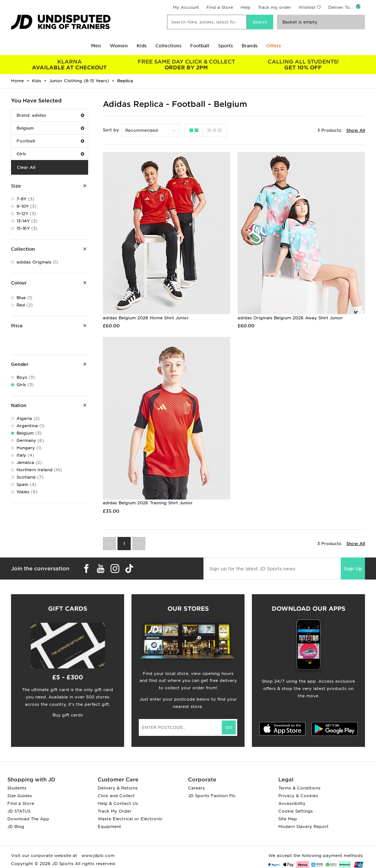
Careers (196, 788)
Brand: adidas (50, 115)
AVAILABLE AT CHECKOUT (69, 65)
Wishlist (307, 7)
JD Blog (16, 827)
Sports (225, 46)
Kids (142, 46)
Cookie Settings (296, 811)
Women (119, 46)
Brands (250, 46)
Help (245, 7)
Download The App (28, 819)
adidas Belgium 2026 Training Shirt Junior (148, 503)
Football (200, 46)
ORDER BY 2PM (186, 65)
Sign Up (353, 569)
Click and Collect (116, 796)
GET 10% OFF (303, 65)
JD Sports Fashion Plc (212, 796)
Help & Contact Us (118, 803)
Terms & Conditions (299, 788)
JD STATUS (19, 811)
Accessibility (292, 803)
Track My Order (115, 811)
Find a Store (220, 7)
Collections (168, 46)
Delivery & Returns (118, 788)
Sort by (111, 130)
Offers (274, 46)
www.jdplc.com (97, 856)
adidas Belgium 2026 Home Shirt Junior (146, 318)
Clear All (26, 167)
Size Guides (20, 796)
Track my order (274, 7)
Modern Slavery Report (303, 827)
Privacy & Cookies (298, 796)
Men (96, 46)
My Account (186, 7)
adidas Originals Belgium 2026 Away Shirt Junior (290, 318)
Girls (50, 154)
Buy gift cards (68, 715)
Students (17, 788)
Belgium (50, 128)
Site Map (288, 819)
